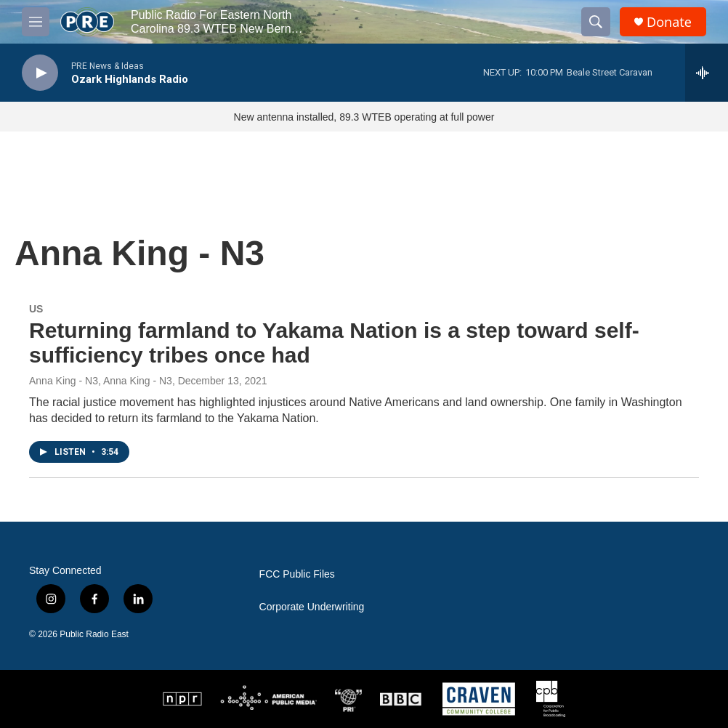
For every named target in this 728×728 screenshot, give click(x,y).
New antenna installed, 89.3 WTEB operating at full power (364, 117)
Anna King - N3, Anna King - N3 (101, 381)
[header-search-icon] (596, 22)
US (36, 309)
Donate (669, 22)
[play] (40, 73)
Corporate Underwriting (312, 607)
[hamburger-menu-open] (36, 22)
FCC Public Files (297, 574)
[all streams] (707, 73)
